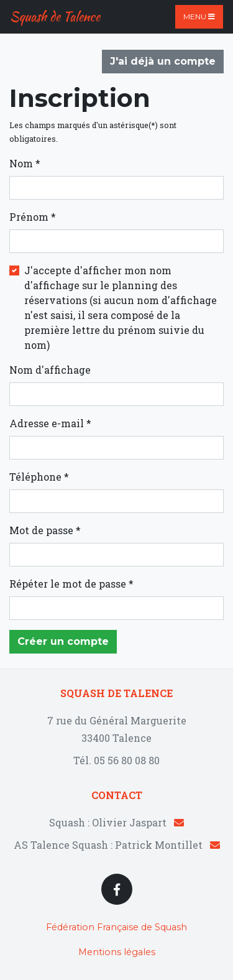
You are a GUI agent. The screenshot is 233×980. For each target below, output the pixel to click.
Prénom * (33, 217)
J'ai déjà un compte (163, 61)
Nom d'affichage (50, 370)
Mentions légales (117, 952)
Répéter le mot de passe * (71, 584)
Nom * (25, 163)
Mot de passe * (45, 530)
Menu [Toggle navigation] (199, 16)
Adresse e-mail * (50, 423)
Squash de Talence (55, 16)
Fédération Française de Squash (116, 927)
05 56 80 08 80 (127, 760)
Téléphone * (39, 477)
